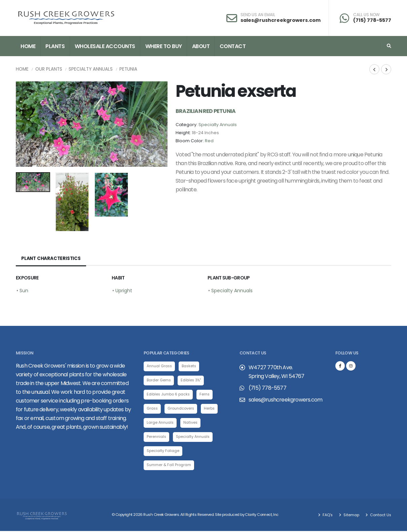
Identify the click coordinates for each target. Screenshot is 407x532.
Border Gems (159, 380)
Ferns (206, 395)
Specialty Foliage (163, 452)
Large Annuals (161, 423)
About (201, 46)
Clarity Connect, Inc (262, 516)
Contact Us (380, 516)
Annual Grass (160, 366)
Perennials (157, 438)
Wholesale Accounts (105, 46)
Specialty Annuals (91, 69)
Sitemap (350, 516)
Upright (124, 291)
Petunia (128, 69)
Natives (192, 423)
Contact (233, 46)
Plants (55, 46)
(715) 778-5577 (372, 20)
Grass (153, 409)
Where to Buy (164, 46)
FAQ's (326, 516)
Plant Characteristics (52, 259)
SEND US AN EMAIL (258, 15)
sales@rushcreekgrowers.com (281, 20)
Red (209, 141)
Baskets (191, 366)
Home (28, 46)
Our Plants (49, 69)
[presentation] (24, 124)
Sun (24, 291)
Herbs (211, 409)
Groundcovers (182, 409)
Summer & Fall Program (169, 466)
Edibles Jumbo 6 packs (169, 395)
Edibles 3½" (191, 380)
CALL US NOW (366, 15)
